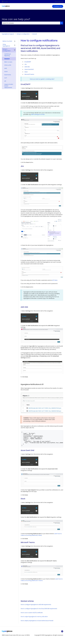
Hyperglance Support (8, 34)
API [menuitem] (5, 81)
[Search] (62, 23)
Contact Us (58, 6)
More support (59, 2)
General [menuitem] (7, 59)
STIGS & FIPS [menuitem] (8, 65)
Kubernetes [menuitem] (8, 75)
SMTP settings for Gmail (38, 114)
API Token (55, 280)
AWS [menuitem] (6, 68)
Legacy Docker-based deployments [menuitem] (9, 86)
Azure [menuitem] (6, 71)
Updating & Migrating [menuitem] (8, 55)
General (34, 34)
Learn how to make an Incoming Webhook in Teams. (42, 582)
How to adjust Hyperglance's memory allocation (34, 619)
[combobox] (31, 23)
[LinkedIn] (62, 634)
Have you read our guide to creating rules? (42, 79)
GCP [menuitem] (6, 78)
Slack (26, 72)
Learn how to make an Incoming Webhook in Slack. (41, 537)
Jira (26, 64)
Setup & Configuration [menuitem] (7, 50)
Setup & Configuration (23, 34)
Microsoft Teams (29, 74)
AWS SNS (27, 67)
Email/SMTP (28, 62)
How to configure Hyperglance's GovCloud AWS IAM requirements (39, 611)
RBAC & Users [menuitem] (8, 62)
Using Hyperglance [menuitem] (6, 45)
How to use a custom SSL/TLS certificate (32, 615)
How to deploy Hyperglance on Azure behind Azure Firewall (37, 623)
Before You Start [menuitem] (7, 41)
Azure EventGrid (29, 69)
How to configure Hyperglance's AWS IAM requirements (36, 607)
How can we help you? (16, 19)
